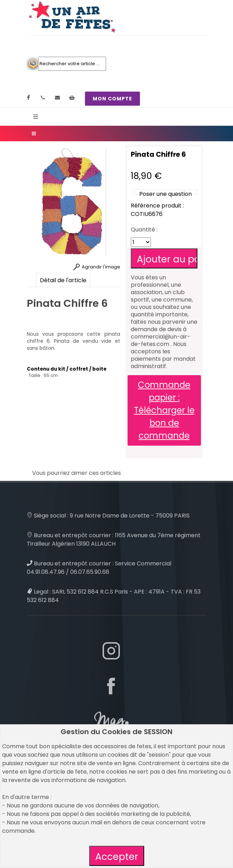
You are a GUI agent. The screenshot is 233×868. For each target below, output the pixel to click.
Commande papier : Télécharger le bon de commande (164, 410)
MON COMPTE (112, 99)
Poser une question (165, 194)
